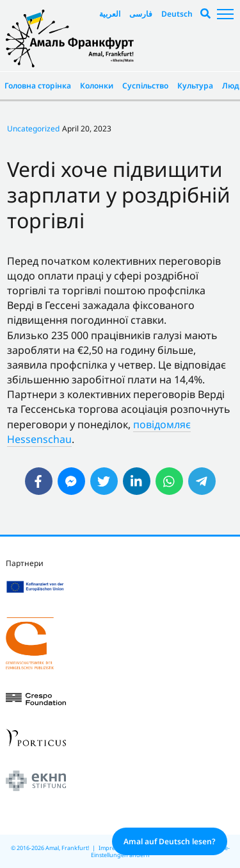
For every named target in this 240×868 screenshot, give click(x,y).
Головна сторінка (38, 86)
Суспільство (145, 86)
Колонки (97, 86)
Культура (195, 86)
